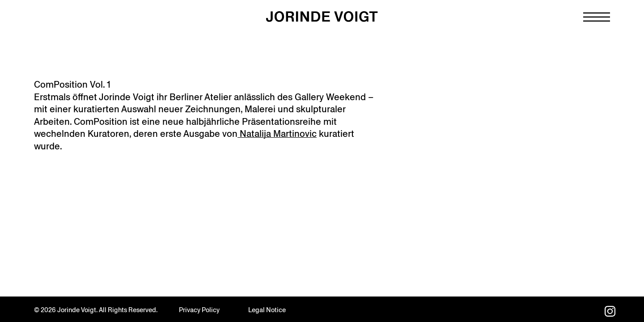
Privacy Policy (199, 310)
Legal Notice (267, 310)
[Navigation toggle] (597, 17)
